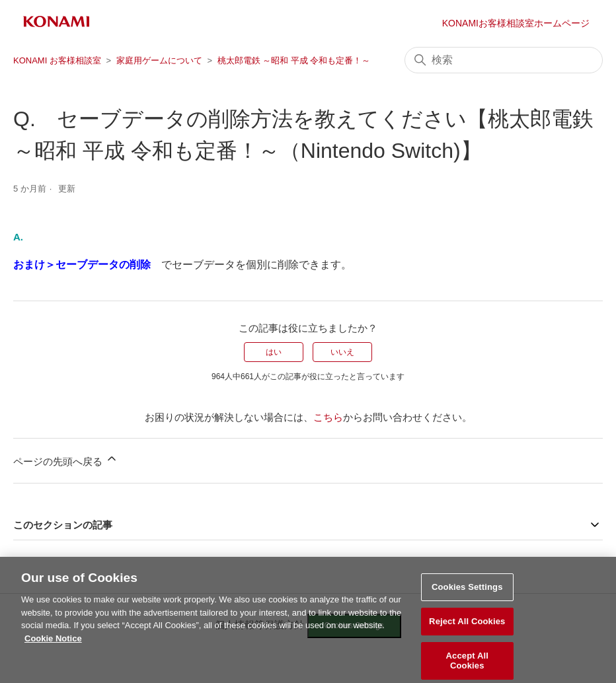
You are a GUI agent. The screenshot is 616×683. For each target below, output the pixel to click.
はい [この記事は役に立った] (274, 352)
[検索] (504, 60)
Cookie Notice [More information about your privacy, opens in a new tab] (53, 642)
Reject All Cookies (467, 625)
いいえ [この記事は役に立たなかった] (342, 352)
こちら (328, 417)
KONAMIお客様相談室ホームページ (516, 23)
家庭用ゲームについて (159, 60)
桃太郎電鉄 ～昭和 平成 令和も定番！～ (294, 60)
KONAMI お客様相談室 (57, 60)
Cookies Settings (467, 592)
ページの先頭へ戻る (66, 459)
